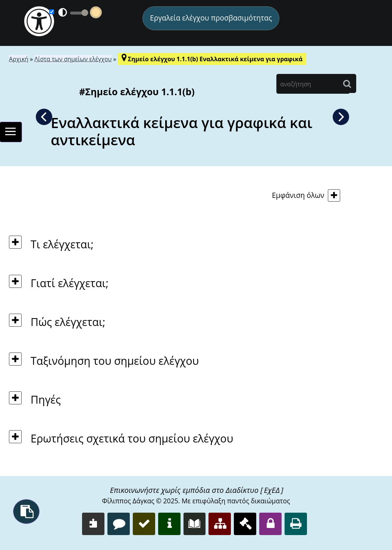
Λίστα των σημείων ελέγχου (73, 59)
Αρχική (19, 59)
